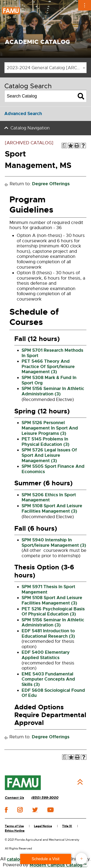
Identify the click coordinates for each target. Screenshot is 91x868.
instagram (20, 810)
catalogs (16, 859)
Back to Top (80, 782)
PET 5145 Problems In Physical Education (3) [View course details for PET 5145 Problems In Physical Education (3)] (45, 442)
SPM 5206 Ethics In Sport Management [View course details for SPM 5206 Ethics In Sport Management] (49, 497)
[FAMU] (23, 783)
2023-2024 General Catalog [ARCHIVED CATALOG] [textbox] (47, 68)
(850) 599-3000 (45, 798)
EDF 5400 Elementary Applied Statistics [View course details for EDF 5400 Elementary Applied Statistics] (46, 655)
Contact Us (14, 798)
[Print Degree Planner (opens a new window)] (64, 146)
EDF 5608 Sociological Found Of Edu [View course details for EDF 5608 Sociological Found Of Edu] (53, 693)
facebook (6, 810)
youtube (50, 810)
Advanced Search (23, 114)
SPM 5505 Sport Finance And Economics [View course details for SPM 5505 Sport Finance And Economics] (53, 469)
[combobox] (45, 68)
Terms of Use (14, 826)
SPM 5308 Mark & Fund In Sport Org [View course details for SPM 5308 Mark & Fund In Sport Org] (49, 380)
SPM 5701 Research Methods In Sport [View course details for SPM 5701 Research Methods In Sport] (52, 353)
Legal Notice (43, 826)
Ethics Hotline (15, 831)
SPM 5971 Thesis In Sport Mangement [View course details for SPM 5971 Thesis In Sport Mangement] (48, 589)
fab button (81, 859)
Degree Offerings (51, 184)
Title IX (67, 826)
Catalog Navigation (30, 128)
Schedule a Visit (46, 859)
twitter (35, 810)
